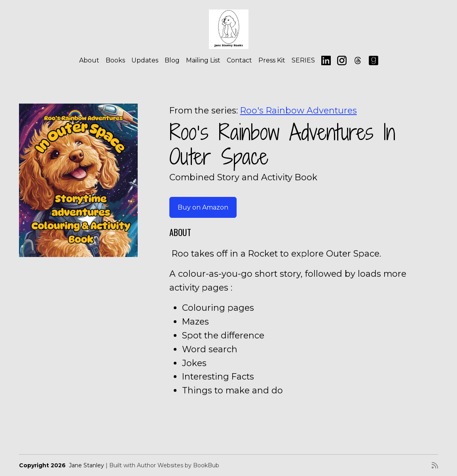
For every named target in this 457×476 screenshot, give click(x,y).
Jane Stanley (86, 465)
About (89, 60)
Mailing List (203, 60)
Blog (172, 60)
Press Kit (272, 60)
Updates (145, 60)
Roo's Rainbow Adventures (299, 110)
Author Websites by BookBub (178, 465)
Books (115, 60)
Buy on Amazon (203, 207)
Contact (239, 60)
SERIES (303, 60)
